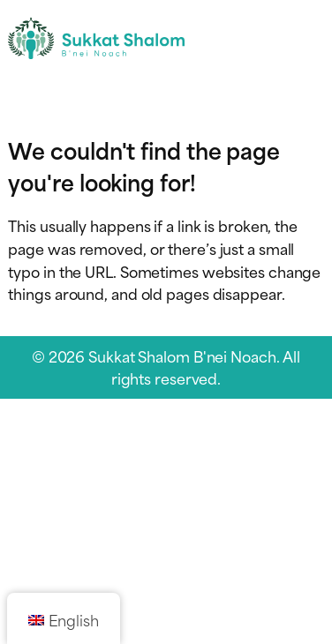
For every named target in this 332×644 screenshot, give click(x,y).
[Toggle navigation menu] (309, 38)
